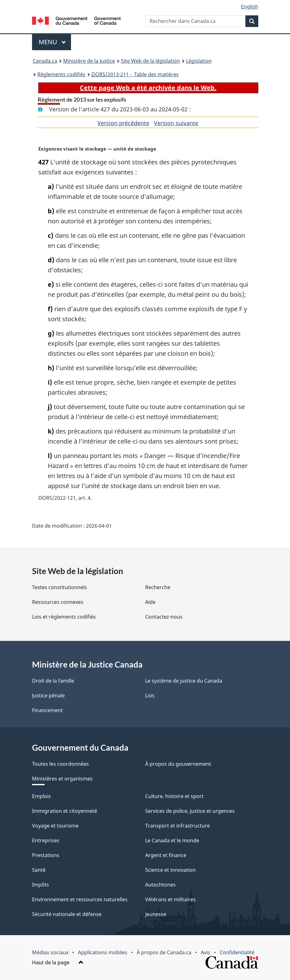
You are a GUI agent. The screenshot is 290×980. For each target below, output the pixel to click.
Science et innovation (170, 870)
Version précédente (123, 123)
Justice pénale (48, 695)
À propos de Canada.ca (164, 952)
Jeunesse (156, 914)
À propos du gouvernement (178, 764)
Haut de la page (58, 962)
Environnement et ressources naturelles (80, 899)
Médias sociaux (50, 952)
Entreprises (46, 840)
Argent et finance (166, 855)
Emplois (41, 796)
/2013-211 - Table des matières (135, 74)
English (250, 7)
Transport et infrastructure (178, 826)
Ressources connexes (58, 602)
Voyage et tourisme (55, 826)
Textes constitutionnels (60, 587)
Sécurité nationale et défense (67, 914)
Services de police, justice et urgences (190, 811)
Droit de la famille (53, 681)
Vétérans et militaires (170, 899)
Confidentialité (237, 952)
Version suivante (176, 123)
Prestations (46, 855)
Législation (199, 61)
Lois (150, 695)
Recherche (158, 587)
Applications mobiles (103, 952)
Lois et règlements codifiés (64, 617)
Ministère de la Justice (89, 61)
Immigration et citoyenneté (65, 811)
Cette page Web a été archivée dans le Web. (148, 88)
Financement (47, 710)
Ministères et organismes (62, 779)
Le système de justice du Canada (184, 681)
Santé (39, 870)
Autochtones (160, 885)
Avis (205, 952)
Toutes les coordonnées (60, 764)
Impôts (41, 885)
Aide (150, 602)
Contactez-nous (164, 617)
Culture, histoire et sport (174, 796)
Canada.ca (45, 61)
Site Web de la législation (150, 61)
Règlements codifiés (61, 74)
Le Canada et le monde (172, 840)
